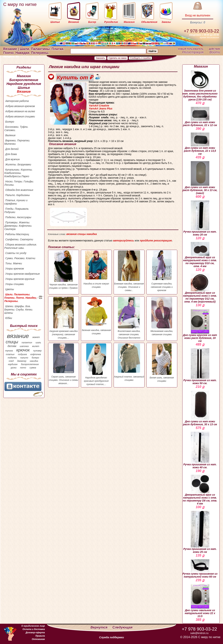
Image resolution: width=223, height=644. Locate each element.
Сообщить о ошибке (141, 58)
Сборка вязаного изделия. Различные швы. (21, 246)
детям (12, 346)
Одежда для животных (19, 190)
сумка (33, 368)
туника (9, 351)
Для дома (11, 154)
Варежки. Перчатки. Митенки (17, 142)
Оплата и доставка (34, 629)
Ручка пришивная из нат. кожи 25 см (200, 532)
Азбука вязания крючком (20, 106)
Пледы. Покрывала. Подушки (17, 210)
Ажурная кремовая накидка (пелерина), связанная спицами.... (64, 318)
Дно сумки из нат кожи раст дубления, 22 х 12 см (200, 117)
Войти (215, 52)
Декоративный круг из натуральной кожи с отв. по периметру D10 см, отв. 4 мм (200, 255)
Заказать (100, 58)
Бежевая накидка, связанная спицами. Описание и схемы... (129, 271)
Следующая (123, 627)
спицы (12, 342)
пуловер (37, 351)
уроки (14, 368)
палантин (27, 343)
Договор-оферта (35, 633)
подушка (22, 354)
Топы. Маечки (14, 263)
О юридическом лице (33, 626)
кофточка (36, 354)
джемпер (22, 361)
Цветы (10, 289)
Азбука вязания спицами (20, 116)
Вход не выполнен (198, 15)
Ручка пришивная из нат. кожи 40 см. (200, 450)
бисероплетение (30, 364)
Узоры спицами (15, 284)
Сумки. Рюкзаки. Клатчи (20, 258)
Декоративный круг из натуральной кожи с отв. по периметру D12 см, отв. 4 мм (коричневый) (200, 288)
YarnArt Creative (99, 106)
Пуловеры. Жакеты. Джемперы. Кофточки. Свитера (18, 226)
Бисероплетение (24, 80)
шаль (38, 343)
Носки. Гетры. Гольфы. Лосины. (19, 183)
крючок (23, 350)
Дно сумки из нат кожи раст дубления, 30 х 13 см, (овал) (200, 178)
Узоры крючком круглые (20, 279)
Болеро (10, 122)
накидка (34, 361)
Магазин (24, 76)
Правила (40, 636)
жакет (36, 337)
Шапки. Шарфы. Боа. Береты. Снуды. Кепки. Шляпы (19, 310)
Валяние (11, 135)
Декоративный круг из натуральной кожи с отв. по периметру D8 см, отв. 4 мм (200, 490)
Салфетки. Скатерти (19, 239)
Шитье (24, 88)
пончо (23, 368)
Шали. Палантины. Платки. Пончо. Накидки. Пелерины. (21, 298)
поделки (12, 358)
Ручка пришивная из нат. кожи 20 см (200, 218)
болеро (35, 358)
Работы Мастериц (17, 234)
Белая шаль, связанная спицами (162, 363)
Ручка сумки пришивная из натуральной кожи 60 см (200, 569)
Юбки (9, 318)
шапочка (24, 346)
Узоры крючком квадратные (23, 274)
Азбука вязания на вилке (20, 111)
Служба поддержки (112, 637)
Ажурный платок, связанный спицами (129, 362)
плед (11, 361)
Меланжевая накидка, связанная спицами (162, 316)
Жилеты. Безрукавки (18, 164)
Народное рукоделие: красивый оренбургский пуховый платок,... (96, 365)
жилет (36, 346)
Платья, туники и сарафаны (16, 202)
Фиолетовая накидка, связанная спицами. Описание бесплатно (129, 318)
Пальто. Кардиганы (18, 195)
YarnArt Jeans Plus (101, 109)
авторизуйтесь (124, 241)
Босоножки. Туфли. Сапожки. (16, 128)
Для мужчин (13, 159)
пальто (24, 358)
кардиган (13, 364)
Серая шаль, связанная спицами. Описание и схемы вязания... (64, 364)
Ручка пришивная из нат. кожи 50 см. (200, 366)
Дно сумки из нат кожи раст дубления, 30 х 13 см (200, 408)
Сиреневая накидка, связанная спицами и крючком (162, 271)
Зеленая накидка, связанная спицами (96, 316)
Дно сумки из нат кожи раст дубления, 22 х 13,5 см (200, 144)
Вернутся (99, 627)
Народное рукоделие (24, 84)
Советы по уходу (16, 253)
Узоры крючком (15, 269)
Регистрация (193, 52)
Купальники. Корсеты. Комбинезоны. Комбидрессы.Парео (19, 173)
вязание (18, 336)
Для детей (12, 149)
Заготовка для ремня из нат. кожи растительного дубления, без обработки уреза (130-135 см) (200, 86)
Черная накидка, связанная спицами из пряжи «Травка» (64, 270)
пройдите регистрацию (156, 241)
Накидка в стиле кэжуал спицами (96, 269)
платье (10, 354)
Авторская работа (17, 101)
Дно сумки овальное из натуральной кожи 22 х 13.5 (200, 601)
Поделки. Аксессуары (18, 217)
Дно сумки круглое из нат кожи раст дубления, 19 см (200, 326)
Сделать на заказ (118, 58)
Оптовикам (38, 639)
